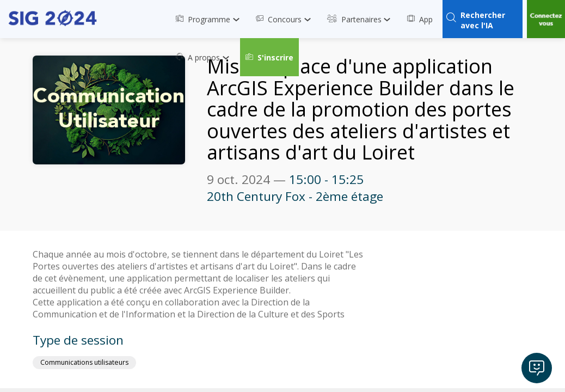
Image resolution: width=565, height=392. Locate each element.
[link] (210, 19)
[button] (269, 57)
